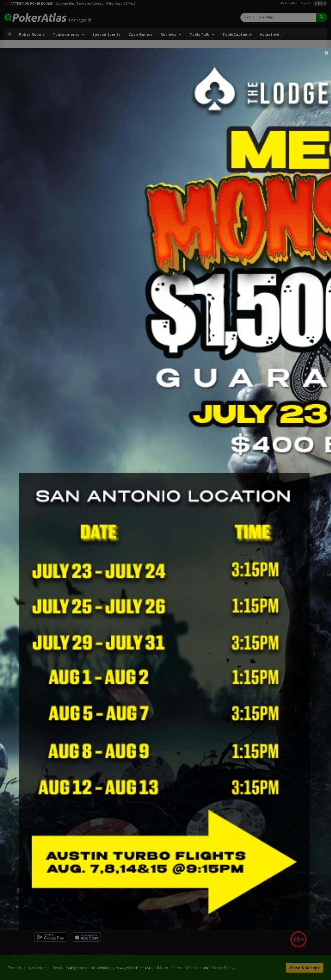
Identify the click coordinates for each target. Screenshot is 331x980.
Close (327, 53)
